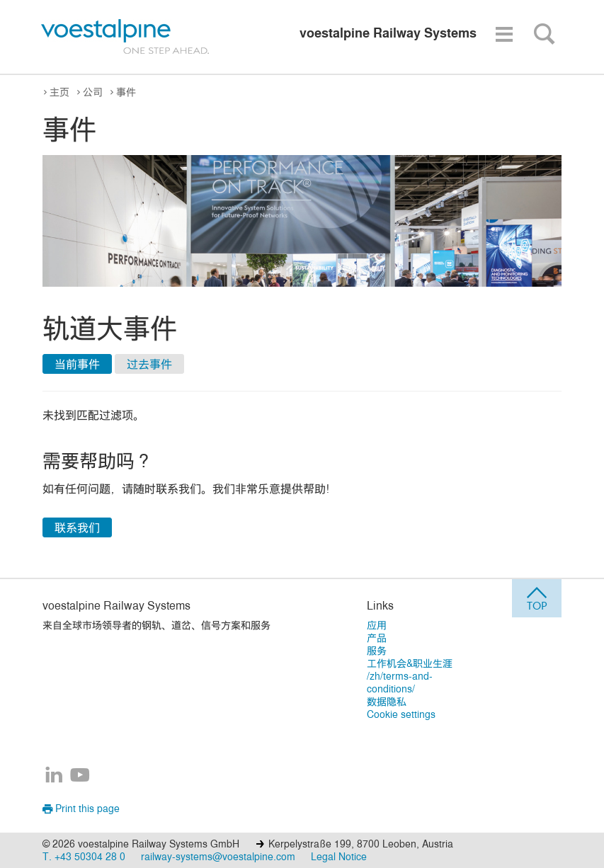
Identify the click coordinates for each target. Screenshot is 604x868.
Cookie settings (401, 714)
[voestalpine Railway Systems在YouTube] (80, 776)
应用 (377, 625)
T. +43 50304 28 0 (84, 856)
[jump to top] (537, 598)
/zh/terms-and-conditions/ (400, 682)
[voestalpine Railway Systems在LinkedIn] (54, 776)
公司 (93, 92)
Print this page (81, 808)
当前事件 (77, 364)
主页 (59, 92)
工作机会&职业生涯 (410, 663)
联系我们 (77, 527)
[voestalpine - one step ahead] (125, 37)
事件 (126, 92)
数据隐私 (387, 701)
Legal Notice (339, 856)
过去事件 (149, 364)
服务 (377, 650)
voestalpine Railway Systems (116, 605)
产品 (377, 638)
